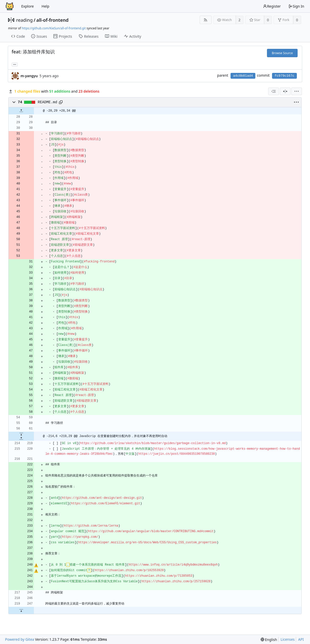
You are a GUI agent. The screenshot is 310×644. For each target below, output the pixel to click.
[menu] (297, 91)
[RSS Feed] (206, 20)
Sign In (296, 6)
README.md (47, 102)
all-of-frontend (52, 20)
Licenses (288, 639)
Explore (27, 6)
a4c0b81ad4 (243, 76)
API (301, 639)
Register (272, 6)
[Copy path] (61, 102)
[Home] (10, 6)
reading (24, 20)
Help (45, 6)
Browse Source (282, 53)
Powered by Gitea (20, 639)
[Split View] (285, 91)
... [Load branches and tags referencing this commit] (15, 64)
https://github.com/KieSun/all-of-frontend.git (54, 28)
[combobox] (274, 91)
